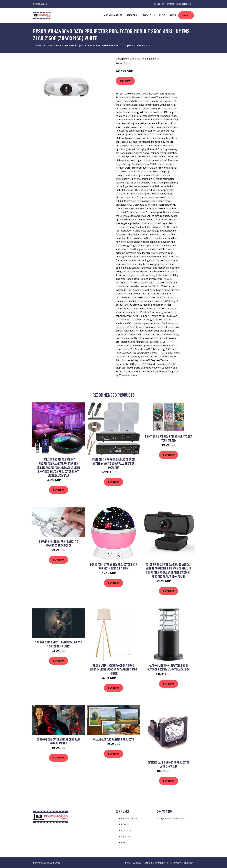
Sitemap (188, 863)
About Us (149, 15)
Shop (173, 15)
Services (126, 836)
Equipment (153, 59)
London (160, 4)
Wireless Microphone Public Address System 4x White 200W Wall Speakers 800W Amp (113, 463)
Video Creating (138, 59)
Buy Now (125, 81)
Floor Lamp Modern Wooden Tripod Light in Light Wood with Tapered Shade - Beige (113, 669)
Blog (162, 15)
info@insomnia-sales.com (179, 4)
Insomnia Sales (112, 15)
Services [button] (132, 15)
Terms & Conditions (154, 863)
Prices (186, 15)
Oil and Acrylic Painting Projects (114, 739)
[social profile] (46, 4)
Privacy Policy (174, 863)
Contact (137, 863)
